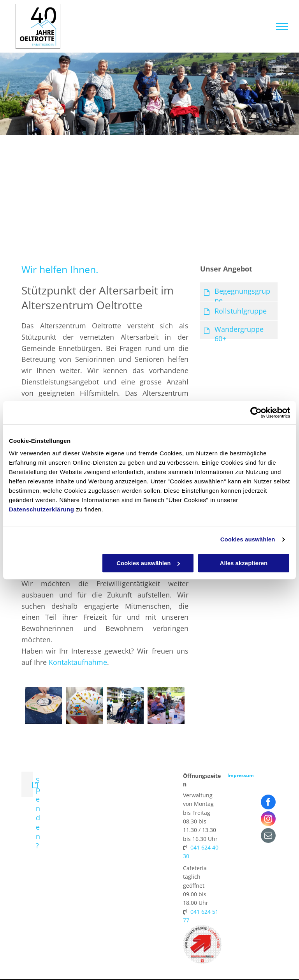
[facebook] (268, 803)
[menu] (282, 26)
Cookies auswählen (248, 539)
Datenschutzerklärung (42, 509)
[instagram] (268, 820)
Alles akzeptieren (244, 563)
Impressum (241, 775)
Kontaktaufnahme (78, 662)
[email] (268, 836)
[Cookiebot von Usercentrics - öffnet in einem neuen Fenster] (256, 412)
